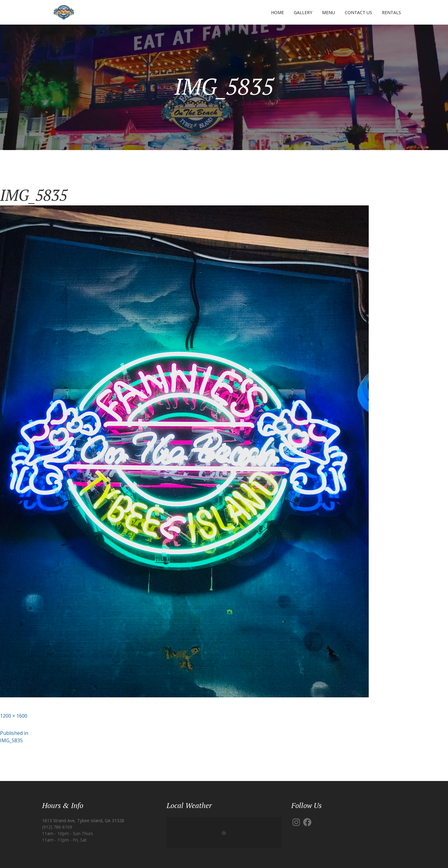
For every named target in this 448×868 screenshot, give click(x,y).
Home (277, 12)
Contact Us (358, 12)
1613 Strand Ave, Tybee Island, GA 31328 (83, 820)
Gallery (303, 12)
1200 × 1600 (14, 716)
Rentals (391, 12)
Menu (328, 12)
